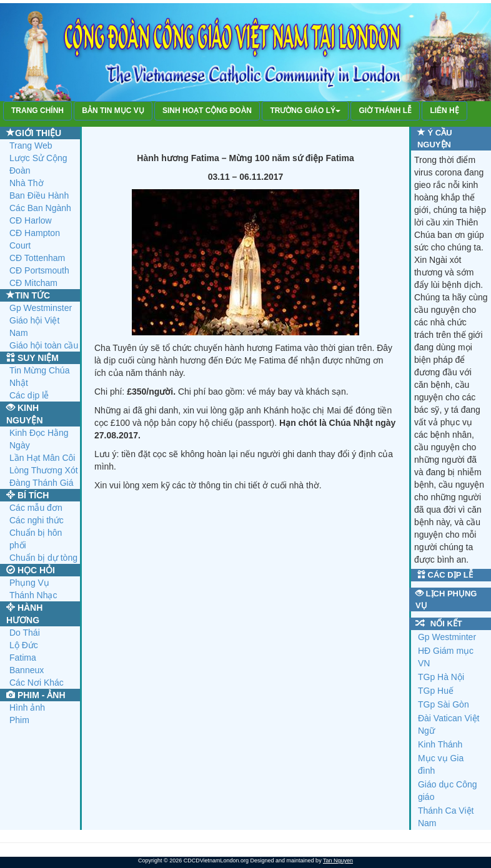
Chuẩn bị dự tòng (43, 558)
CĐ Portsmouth (39, 270)
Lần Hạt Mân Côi (42, 458)
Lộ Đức (24, 645)
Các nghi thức (37, 520)
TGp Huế (436, 691)
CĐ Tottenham (37, 258)
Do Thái (25, 633)
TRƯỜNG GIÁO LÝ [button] (305, 111)
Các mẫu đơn (36, 508)
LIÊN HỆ (444, 111)
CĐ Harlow (31, 220)
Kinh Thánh (440, 744)
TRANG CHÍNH (37, 111)
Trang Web (31, 145)
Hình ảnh (27, 708)
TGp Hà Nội (441, 677)
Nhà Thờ (27, 183)
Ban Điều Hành (39, 195)
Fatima (23, 658)
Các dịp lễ (29, 395)
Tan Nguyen (338, 861)
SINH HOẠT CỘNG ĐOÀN (207, 111)
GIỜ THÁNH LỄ (385, 111)
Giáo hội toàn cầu (44, 345)
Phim (19, 720)
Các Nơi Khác (37, 683)
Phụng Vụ (29, 583)
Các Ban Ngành (40, 208)
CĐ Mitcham (33, 283)
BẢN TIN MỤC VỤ (113, 111)
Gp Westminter (447, 637)
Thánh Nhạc (33, 595)
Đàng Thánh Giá (41, 483)
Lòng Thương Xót (44, 470)
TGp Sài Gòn (444, 704)
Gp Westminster (41, 308)
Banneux (27, 670)
